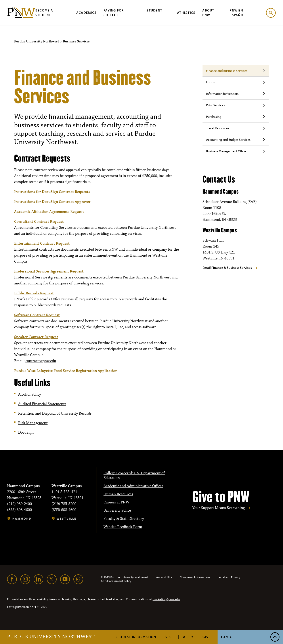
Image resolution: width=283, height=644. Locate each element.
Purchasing (214, 117)
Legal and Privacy (229, 577)
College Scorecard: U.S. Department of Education (134, 475)
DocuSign (26, 433)
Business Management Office (226, 151)
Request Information (136, 637)
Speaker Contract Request (36, 337)
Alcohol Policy (30, 394)
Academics (86, 12)
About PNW (208, 13)
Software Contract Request (37, 315)
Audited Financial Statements (42, 404)
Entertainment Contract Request (42, 244)
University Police (117, 511)
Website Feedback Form (123, 527)
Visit (170, 637)
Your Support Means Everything (219, 508)
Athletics (186, 12)
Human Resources (118, 494)
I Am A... (228, 637)
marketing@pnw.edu (166, 599)
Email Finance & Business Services (227, 268)
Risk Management (33, 423)
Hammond (22, 519)
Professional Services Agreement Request (49, 271)
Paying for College (114, 13)
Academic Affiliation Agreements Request (49, 212)
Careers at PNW (116, 502)
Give (207, 637)
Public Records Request (34, 293)
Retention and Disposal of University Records (55, 413)
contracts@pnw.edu (41, 361)
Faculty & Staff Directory (124, 519)
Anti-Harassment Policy (116, 581)
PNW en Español (237, 13)
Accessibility (164, 577)
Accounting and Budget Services (228, 140)
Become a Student (44, 13)
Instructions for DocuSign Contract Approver (52, 202)
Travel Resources (218, 128)
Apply (188, 637)
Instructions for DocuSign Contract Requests (52, 192)
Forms (210, 82)
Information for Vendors (222, 94)
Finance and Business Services (227, 71)
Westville (67, 519)
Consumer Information (195, 577)
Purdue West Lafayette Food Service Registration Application (66, 371)
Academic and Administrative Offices (133, 486)
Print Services (215, 105)
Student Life (154, 13)
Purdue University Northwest (51, 637)
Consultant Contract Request (39, 222)
